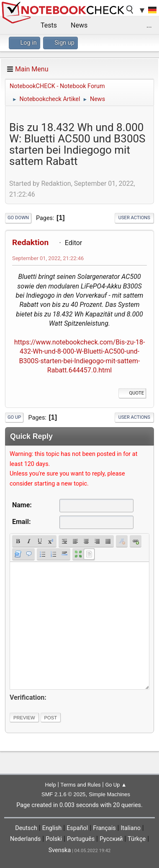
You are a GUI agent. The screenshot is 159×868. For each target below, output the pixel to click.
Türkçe (137, 839)
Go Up (14, 417)
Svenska (60, 850)
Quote (132, 393)
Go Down (18, 218)
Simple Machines (109, 794)
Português (81, 839)
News (79, 25)
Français (104, 828)
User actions (134, 218)
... (149, 25)
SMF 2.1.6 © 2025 (63, 794)
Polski (54, 839)
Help (50, 785)
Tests (49, 25)
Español (77, 828)
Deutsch (26, 828)
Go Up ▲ (116, 785)
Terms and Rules (81, 785)
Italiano (130, 828)
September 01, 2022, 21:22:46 (48, 258)
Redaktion (30, 242)
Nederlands (25, 839)
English (52, 828)
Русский (111, 839)
